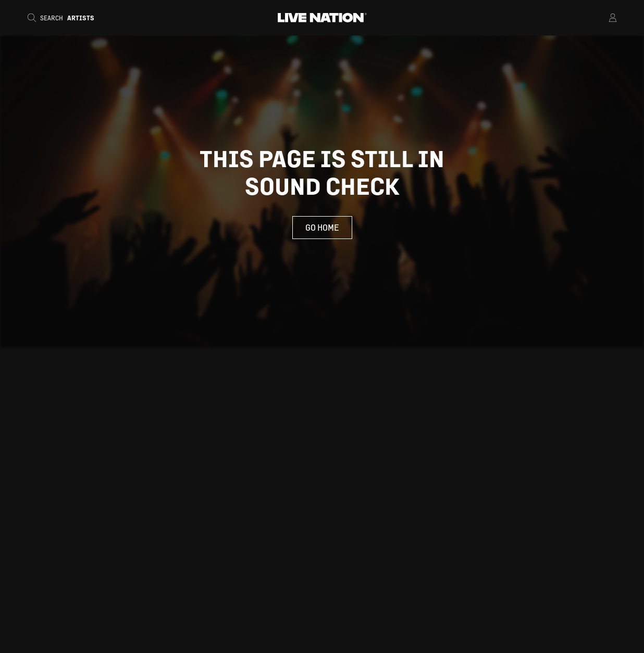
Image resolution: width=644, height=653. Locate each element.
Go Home (322, 227)
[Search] (64, 18)
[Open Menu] (599, 18)
